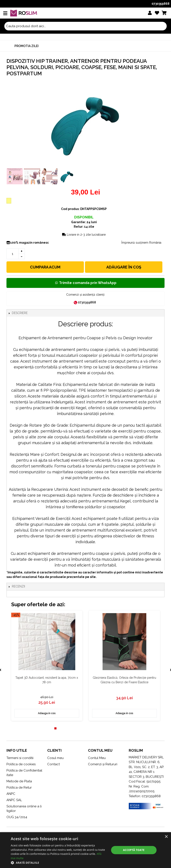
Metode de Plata (19, 781)
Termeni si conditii (20, 758)
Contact (53, 764)
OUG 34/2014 (17, 817)
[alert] (85, 850)
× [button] (166, 837)
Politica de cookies (21, 764)
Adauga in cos (47, 713)
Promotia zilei (27, 46)
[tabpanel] (47, 666)
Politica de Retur (19, 788)
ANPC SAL (14, 800)
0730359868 (161, 4)
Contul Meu (97, 758)
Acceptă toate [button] (134, 850)
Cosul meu (55, 758)
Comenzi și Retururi (103, 764)
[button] (59, 863)
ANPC (11, 794)
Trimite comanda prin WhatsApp (86, 283)
